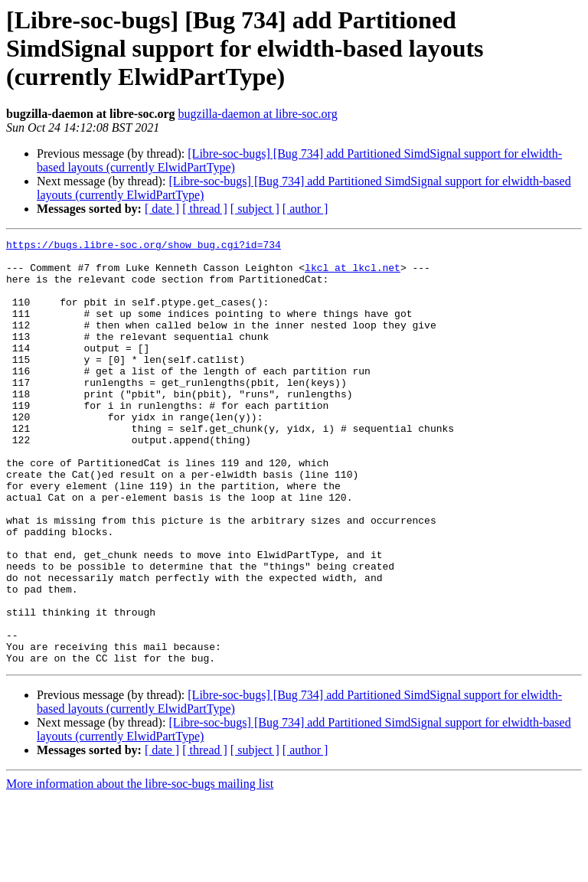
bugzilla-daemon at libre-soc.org (258, 114)
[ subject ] (255, 209)
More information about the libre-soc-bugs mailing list (140, 869)
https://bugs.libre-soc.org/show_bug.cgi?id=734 (144, 247)
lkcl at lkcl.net (353, 274)
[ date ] (162, 209)
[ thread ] (205, 209)
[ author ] (305, 209)
